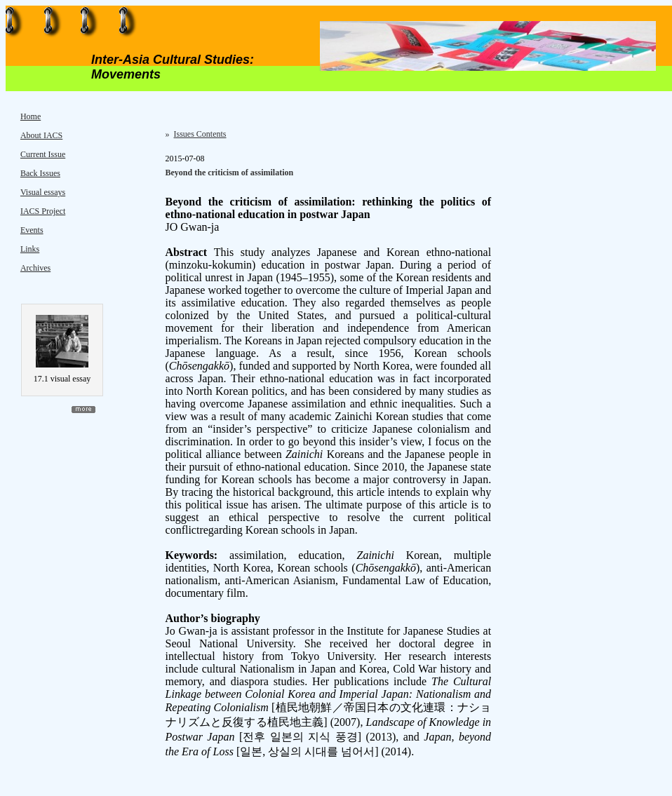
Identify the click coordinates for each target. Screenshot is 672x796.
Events (32, 230)
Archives (35, 268)
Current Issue (43, 154)
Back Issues (40, 173)
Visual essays (43, 192)
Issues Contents (200, 134)
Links (30, 249)
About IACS (41, 135)
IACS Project (43, 211)
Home (31, 116)
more (83, 410)
